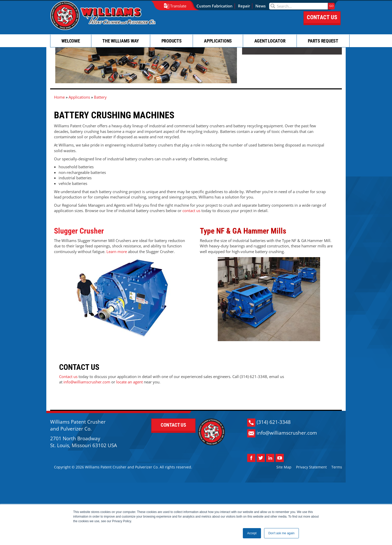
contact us (191, 251)
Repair (247, 6)
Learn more (117, 291)
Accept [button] (252, 533)
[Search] (301, 6)
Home (59, 138)
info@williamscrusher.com (288, 483)
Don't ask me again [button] (281, 533)
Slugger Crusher (79, 271)
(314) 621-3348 (275, 473)
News (263, 6)
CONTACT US (322, 22)
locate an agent (67, 416)
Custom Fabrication (217, 6)
